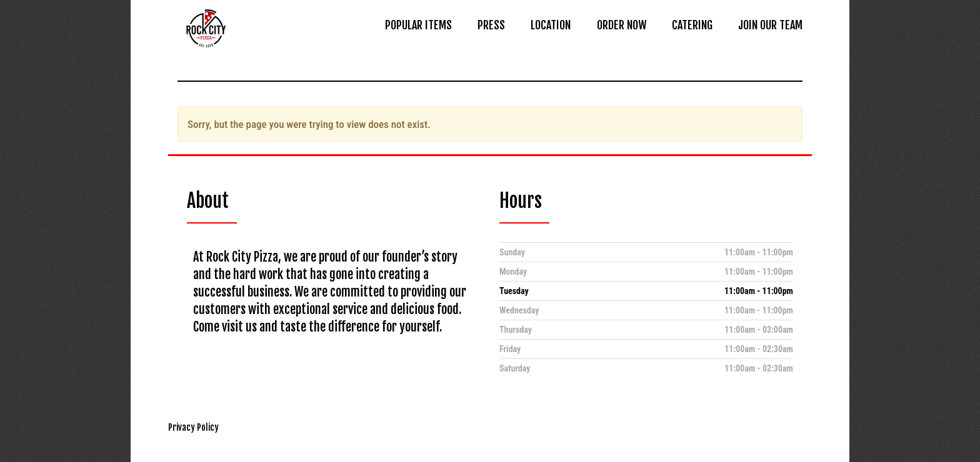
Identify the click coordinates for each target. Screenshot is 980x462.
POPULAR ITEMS (418, 25)
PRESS (491, 25)
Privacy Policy (193, 427)
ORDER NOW (622, 25)
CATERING (692, 25)
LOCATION (551, 25)
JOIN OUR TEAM (770, 25)
